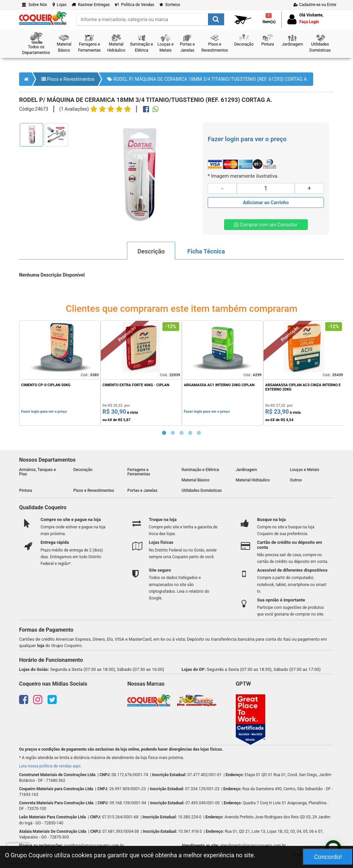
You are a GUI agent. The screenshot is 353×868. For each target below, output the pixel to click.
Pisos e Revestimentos (68, 79)
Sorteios (170, 5)
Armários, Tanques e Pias (38, 472)
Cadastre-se (315, 5)
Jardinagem (246, 470)
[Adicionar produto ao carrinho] (266, 202)
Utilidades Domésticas (202, 490)
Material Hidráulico (253, 480)
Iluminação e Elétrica (200, 470)
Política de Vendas (134, 5)
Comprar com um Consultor (266, 225)
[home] (43, 18)
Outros (296, 480)
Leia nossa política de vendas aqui (50, 766)
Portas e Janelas (142, 490)
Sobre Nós (34, 5)
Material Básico (196, 480)
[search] (150, 19)
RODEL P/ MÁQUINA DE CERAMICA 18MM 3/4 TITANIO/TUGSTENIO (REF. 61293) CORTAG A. (208, 79)
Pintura (26, 490)
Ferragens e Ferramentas (139, 472)
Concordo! (328, 857)
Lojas (60, 5)
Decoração (83, 470)
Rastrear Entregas (91, 5)
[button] (36, 44)
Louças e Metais (304, 470)
